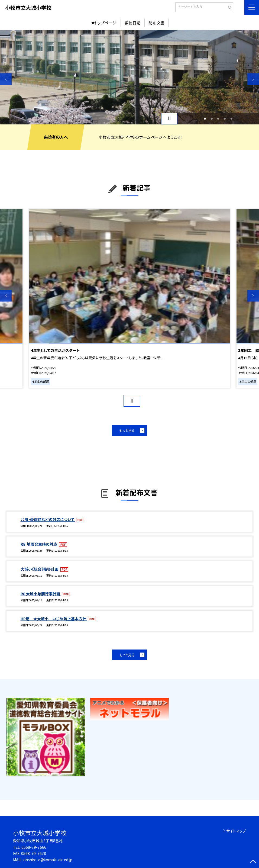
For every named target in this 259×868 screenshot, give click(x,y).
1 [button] (205, 118)
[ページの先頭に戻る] (253, 862)
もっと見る (127, 430)
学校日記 (132, 23)
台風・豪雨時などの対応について (48, 519)
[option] (129, 77)
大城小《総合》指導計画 (40, 569)
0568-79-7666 (34, 847)
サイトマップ (236, 831)
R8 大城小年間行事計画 (41, 594)
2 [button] (212, 118)
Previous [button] (6, 79)
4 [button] (225, 118)
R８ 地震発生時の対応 (39, 544)
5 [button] (231, 118)
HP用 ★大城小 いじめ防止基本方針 (54, 619)
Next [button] (253, 79)
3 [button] (218, 118)
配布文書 (157, 23)
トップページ (105, 23)
